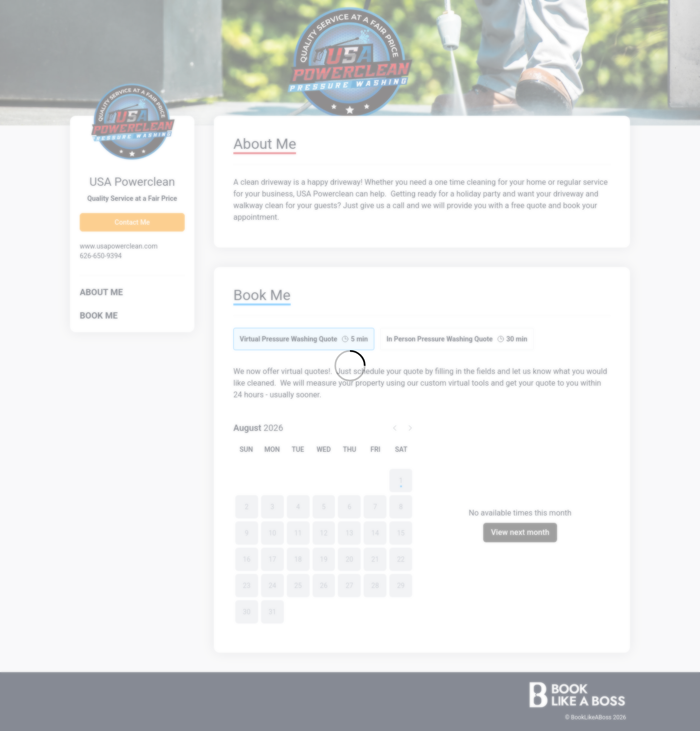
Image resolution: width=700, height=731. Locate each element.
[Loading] (350, 365)
